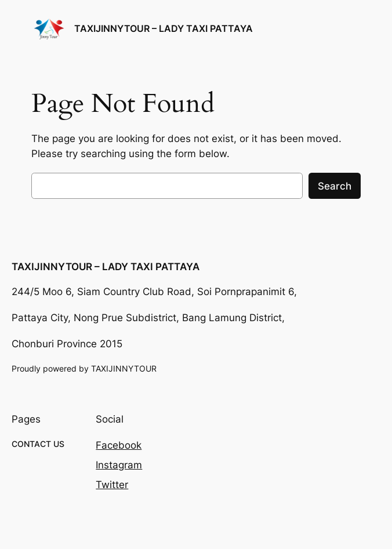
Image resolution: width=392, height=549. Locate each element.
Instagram (119, 465)
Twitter (112, 485)
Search (335, 186)
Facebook (119, 445)
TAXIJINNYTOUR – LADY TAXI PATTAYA (164, 29)
